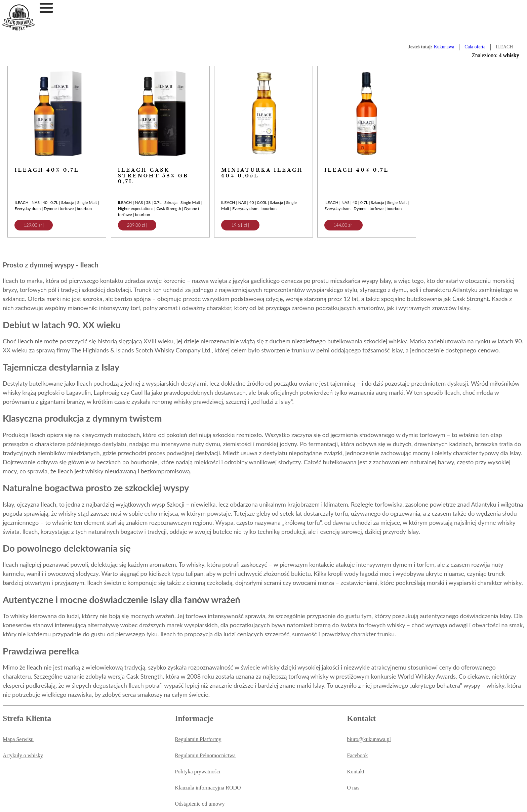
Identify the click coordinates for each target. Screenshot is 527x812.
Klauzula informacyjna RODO (208, 788)
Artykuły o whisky (23, 755)
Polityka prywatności (198, 772)
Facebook (357, 755)
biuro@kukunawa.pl (369, 739)
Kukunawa (444, 47)
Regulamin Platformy (198, 739)
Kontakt (356, 772)
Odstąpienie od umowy (200, 804)
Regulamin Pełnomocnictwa (205, 755)
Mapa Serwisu (18, 739)
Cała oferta (475, 47)
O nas (353, 788)
